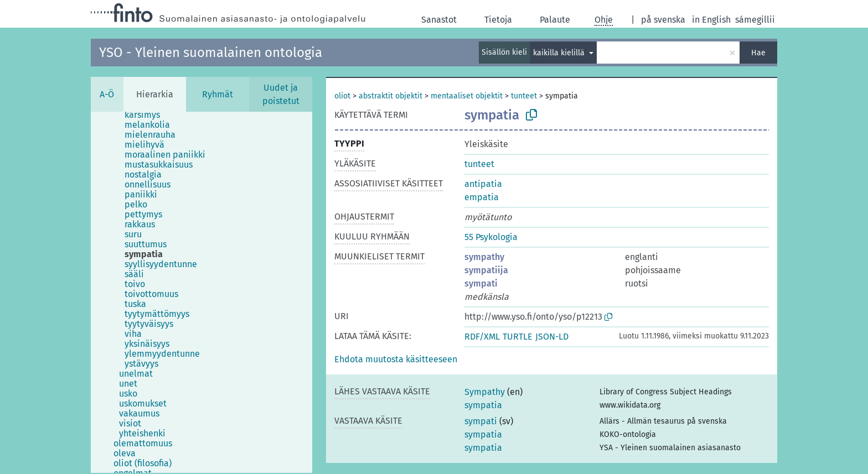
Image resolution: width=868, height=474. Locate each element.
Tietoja (498, 20)
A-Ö (107, 94)
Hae (758, 53)
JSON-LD (552, 337)
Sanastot (439, 20)
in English (711, 20)
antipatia (483, 184)
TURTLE (518, 337)
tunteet (524, 96)
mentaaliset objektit (467, 96)
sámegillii (755, 20)
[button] (396, 359)
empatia (482, 197)
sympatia (483, 405)
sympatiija (486, 270)
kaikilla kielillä (560, 53)
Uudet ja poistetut (281, 94)
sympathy (484, 257)
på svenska (663, 20)
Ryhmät (218, 94)
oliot (342, 96)
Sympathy (485, 392)
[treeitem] (147, 115)
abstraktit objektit (391, 96)
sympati (481, 283)
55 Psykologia (491, 237)
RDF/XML (482, 337)
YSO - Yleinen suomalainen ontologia (211, 53)
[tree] (201, 292)
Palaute (555, 20)
